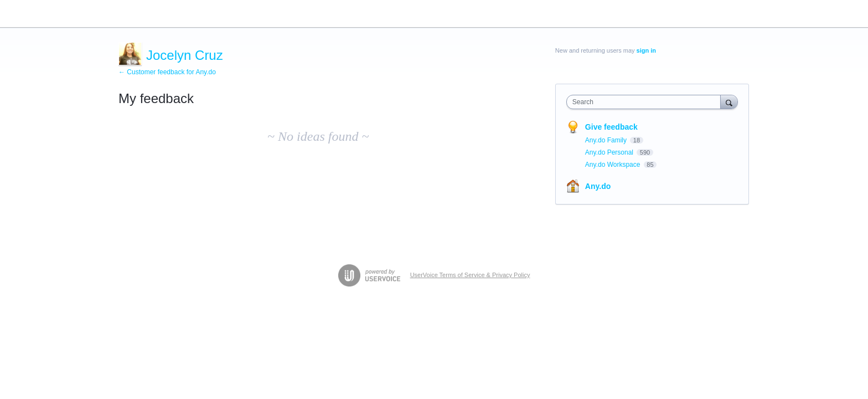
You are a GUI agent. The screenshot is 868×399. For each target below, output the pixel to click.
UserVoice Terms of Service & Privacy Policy (470, 275)
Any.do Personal (610, 152)
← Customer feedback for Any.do (167, 72)
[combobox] (646, 102)
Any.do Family (607, 140)
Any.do (598, 186)
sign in (646, 50)
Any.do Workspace (614, 165)
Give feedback (611, 127)
